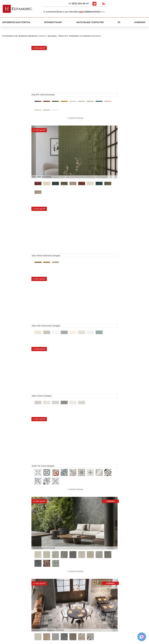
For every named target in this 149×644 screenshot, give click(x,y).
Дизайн (97, 11)
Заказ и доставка (71, 11)
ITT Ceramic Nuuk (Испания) (114, 353)
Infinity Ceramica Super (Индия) (19, 308)
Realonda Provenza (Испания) (115, 308)
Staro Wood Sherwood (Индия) (115, 68)
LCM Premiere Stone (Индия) (18, 539)
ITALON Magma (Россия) (16, 198)
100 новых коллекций (48, 597)
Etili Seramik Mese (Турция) (65, 353)
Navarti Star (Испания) (15, 397)
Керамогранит (53, 21)
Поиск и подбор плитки (50, 592)
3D (119, 21)
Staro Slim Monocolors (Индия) (19, 133)
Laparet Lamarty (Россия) (64, 264)
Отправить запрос (46, 615)
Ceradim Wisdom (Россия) (113, 264)
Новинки (140, 21)
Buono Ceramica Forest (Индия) (116, 539)
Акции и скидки (11, 601)
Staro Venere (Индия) (63, 133)
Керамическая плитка (16, 21)
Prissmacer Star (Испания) (17, 353)
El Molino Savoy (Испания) (17, 450)
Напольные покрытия (90, 21)
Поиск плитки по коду (48, 620)
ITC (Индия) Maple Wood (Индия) (68, 308)
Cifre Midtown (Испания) (64, 450)
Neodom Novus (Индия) (112, 198)
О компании (52, 11)
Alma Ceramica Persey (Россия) (67, 539)
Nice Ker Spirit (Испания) (112, 495)
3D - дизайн (43, 601)
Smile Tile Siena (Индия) (112, 133)
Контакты (109, 11)
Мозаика (41, 611)
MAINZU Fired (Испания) (64, 397)
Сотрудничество (12, 606)
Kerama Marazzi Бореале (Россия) (69, 198)
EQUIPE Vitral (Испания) (16, 68)
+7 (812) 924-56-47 (118, 3)
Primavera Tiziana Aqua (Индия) (67, 495)
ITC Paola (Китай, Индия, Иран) (19, 495)
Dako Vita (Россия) (110, 450)
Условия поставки (13, 615)
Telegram (134, 3)
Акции (87, 11)
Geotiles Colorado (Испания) (114, 397)
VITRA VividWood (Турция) (17, 264)
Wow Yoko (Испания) (62, 68)
